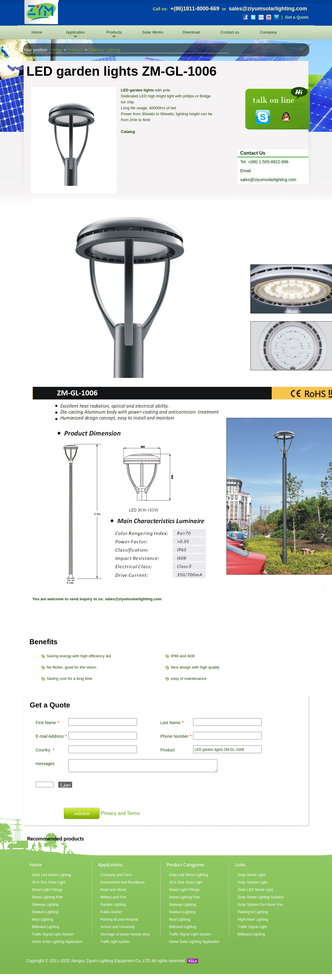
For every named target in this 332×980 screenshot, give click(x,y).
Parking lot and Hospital (119, 919)
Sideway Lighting (104, 50)
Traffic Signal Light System (53, 934)
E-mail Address (52, 736)
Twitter (253, 17)
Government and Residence (122, 882)
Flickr (261, 17)
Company (268, 32)
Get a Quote (297, 17)
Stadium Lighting (45, 912)
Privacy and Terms (120, 813)
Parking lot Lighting (253, 912)
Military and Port (113, 897)
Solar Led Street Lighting (51, 875)
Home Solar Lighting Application (57, 942)
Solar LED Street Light (255, 890)
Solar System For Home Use (260, 905)
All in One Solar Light (49, 882)
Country (46, 750)
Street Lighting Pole (47, 897)
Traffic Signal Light (252, 927)
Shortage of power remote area (125, 934)
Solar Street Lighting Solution (261, 897)
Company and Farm (116, 875)
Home (37, 32)
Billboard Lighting (45, 927)
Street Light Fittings (47, 890)
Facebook (246, 17)
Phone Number (177, 736)
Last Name (173, 723)
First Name (48, 723)
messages (45, 764)
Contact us (230, 32)
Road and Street (113, 890)
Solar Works (153, 32)
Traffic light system (115, 942)
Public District (111, 912)
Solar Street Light (251, 875)
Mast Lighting (42, 919)
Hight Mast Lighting (253, 919)
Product (167, 750)
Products (114, 32)
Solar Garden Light (253, 882)
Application (76, 32)
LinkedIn (276, 17)
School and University (118, 927)
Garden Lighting (113, 905)
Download (191, 32)
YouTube (269, 17)
